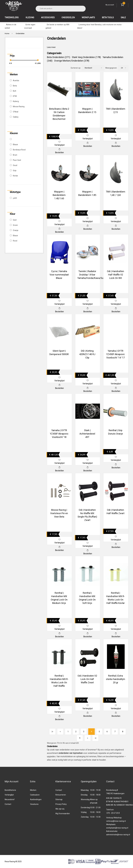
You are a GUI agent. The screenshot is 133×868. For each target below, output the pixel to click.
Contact (8, 804)
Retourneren (61, 795)
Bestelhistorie (10, 790)
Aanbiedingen (36, 799)
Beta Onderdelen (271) (59, 57)
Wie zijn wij (60, 809)
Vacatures (34, 804)
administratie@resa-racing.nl (118, 835)
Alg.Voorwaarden (63, 814)
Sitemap (59, 799)
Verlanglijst (9, 795)
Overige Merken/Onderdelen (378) (72, 61)
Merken (33, 790)
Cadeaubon (35, 795)
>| (95, 738)
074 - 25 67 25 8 (113, 813)
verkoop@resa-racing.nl (116, 821)
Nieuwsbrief (10, 799)
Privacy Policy (61, 804)
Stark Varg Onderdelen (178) (86, 57)
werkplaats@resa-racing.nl (117, 828)
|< (53, 732)
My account (110, 5)
